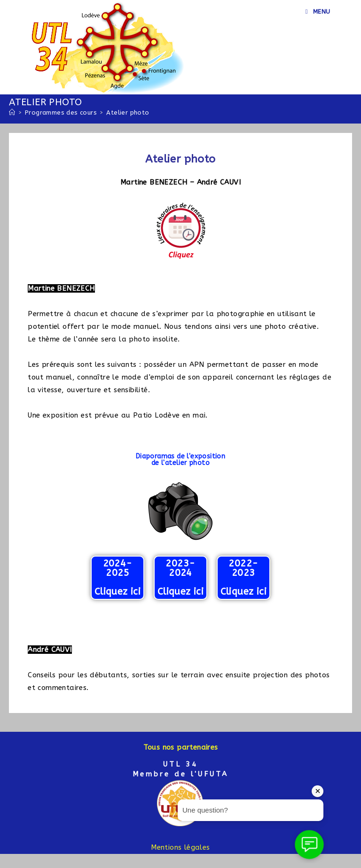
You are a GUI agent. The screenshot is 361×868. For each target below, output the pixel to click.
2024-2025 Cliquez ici (118, 577)
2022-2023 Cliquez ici (243, 577)
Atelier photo (128, 112)
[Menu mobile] (318, 12)
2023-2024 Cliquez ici (180, 577)
